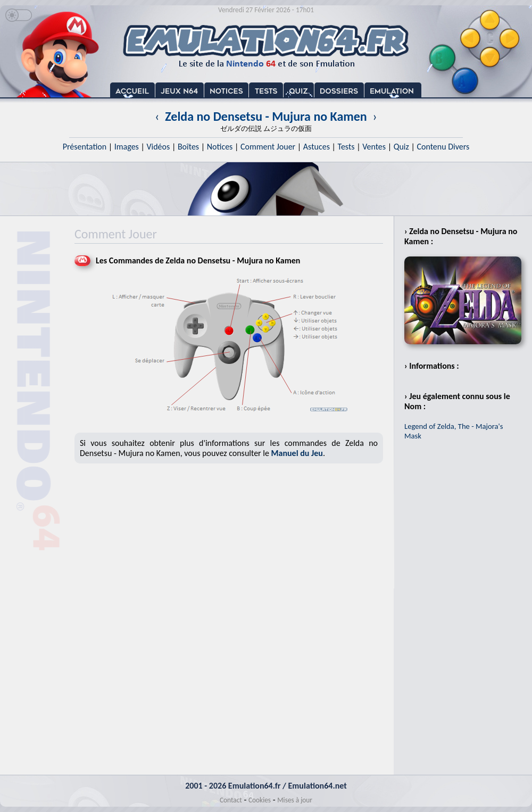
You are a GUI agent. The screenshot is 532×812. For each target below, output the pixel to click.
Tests (346, 147)
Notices (220, 147)
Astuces (317, 147)
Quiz (401, 147)
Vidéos (158, 147)
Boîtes (188, 147)
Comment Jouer (268, 147)
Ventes (374, 147)
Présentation (85, 147)
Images (127, 147)
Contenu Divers (443, 147)
